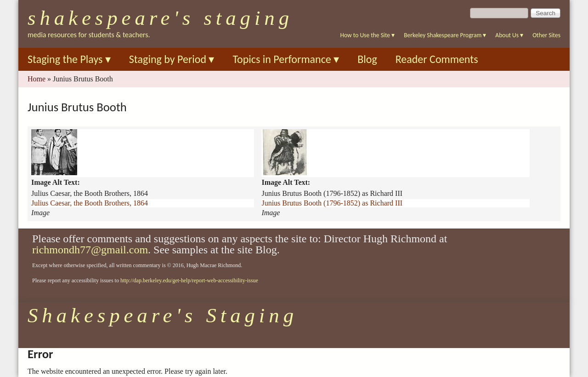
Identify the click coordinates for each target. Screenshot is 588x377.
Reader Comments (437, 59)
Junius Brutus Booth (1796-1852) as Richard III (332, 203)
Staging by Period (172, 59)
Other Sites (546, 35)
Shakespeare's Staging (160, 18)
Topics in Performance (286, 59)
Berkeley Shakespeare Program (445, 35)
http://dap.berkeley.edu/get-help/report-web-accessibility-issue (189, 280)
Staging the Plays (69, 59)
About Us (509, 35)
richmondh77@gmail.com (90, 250)
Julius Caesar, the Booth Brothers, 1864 (90, 203)
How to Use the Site (368, 35)
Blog (367, 59)
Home (37, 79)
